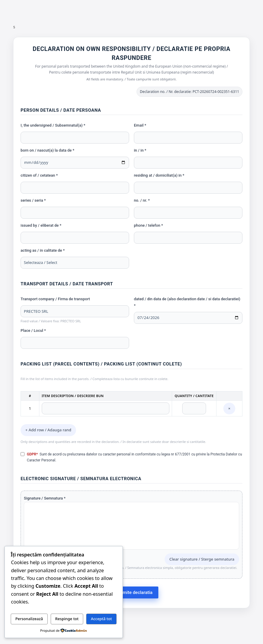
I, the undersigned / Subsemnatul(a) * (53, 125)
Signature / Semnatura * (45, 498)
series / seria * (33, 200)
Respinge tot (67, 619)
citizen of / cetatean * (39, 175)
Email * (140, 125)
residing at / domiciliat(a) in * (159, 175)
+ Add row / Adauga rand (48, 430)
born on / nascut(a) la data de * (47, 150)
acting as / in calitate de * (43, 250)
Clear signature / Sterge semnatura (202, 559)
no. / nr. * (142, 200)
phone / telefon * (148, 225)
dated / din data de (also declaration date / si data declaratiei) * (187, 302)
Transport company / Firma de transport (55, 299)
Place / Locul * (33, 330)
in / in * (140, 150)
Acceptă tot (102, 619)
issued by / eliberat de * (41, 225)
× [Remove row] (229, 408)
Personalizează (29, 619)
